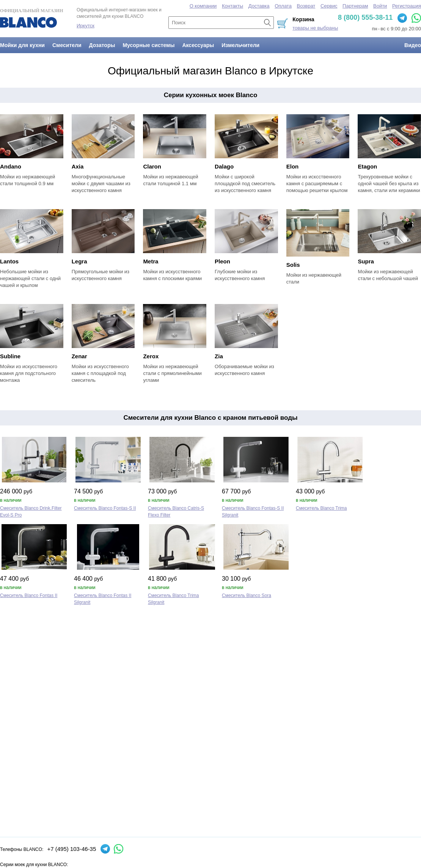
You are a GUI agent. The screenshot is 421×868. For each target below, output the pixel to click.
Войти (380, 6)
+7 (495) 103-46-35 (71, 849)
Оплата (283, 6)
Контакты (232, 6)
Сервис (329, 6)
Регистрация (407, 6)
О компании (203, 6)
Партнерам (355, 6)
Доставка (259, 6)
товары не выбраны (315, 28)
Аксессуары (198, 45)
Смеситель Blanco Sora (247, 595)
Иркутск (86, 26)
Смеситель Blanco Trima (321, 508)
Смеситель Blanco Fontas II (29, 595)
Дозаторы (102, 45)
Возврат (306, 6)
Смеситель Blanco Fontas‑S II (105, 508)
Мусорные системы (148, 45)
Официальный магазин (31, 18)
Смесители (67, 45)
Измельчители (240, 45)
